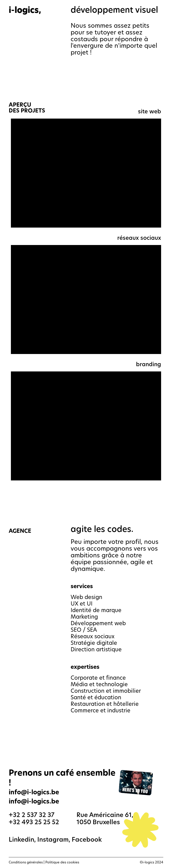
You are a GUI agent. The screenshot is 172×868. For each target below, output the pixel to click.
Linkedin (21, 840)
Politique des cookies (62, 863)
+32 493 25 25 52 (34, 823)
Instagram (53, 840)
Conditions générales (26, 863)
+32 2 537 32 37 (32, 815)
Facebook (87, 840)
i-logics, (25, 11)
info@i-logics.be (34, 802)
